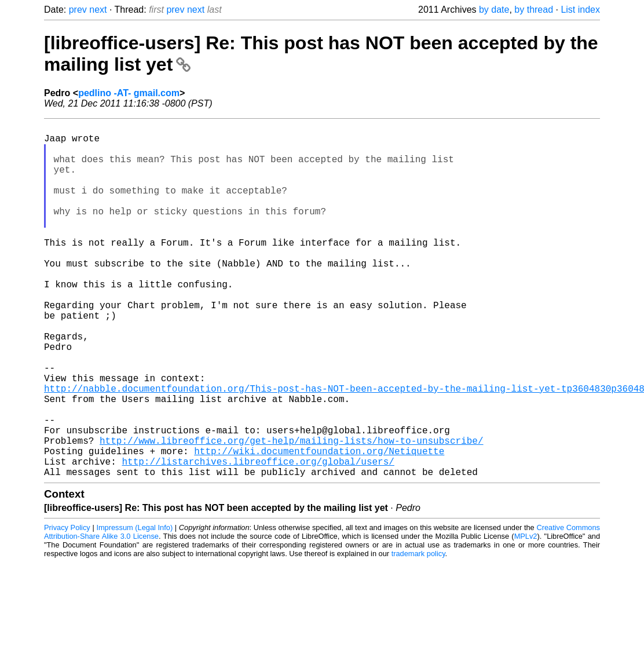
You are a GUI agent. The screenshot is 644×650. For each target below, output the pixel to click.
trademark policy (418, 632)
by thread (534, 10)
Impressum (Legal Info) (134, 606)
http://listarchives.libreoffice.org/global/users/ (258, 538)
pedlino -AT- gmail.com (129, 93)
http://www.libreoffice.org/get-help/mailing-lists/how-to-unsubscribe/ (291, 512)
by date (494, 10)
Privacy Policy (67, 606)
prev (78, 10)
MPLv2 (526, 615)
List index (580, 10)
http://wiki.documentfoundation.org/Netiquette (319, 525)
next (98, 10)
